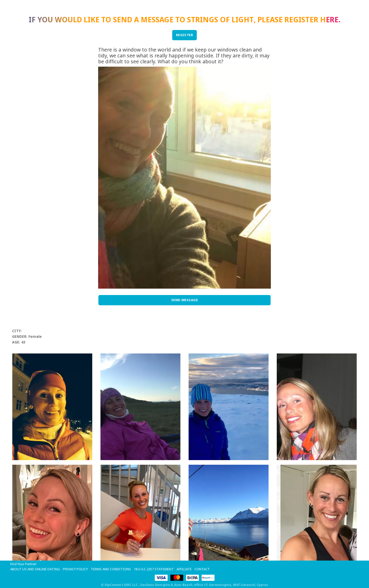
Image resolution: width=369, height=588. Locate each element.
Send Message (185, 300)
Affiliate (184, 569)
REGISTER (185, 35)
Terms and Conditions (111, 569)
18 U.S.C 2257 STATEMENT (154, 569)
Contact (202, 569)
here (329, 19)
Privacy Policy (75, 569)
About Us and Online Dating (35, 569)
